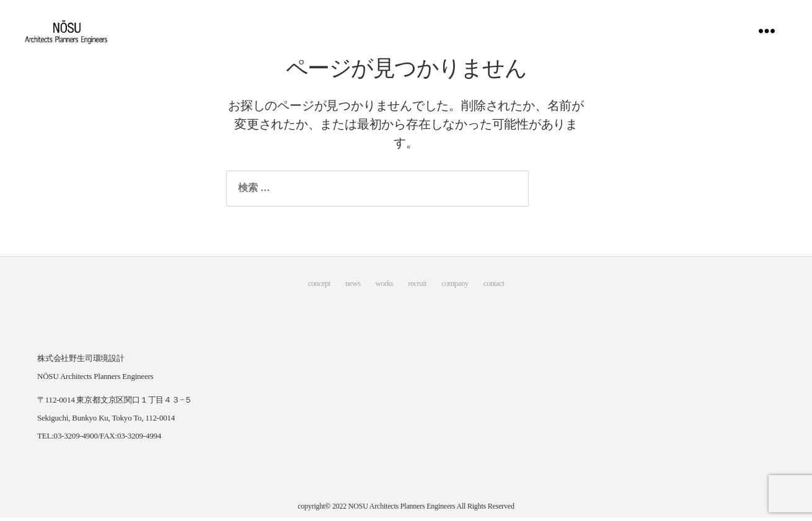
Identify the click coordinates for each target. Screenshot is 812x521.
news (353, 287)
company (455, 287)
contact (494, 287)
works (384, 287)
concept (319, 287)
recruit (417, 287)
